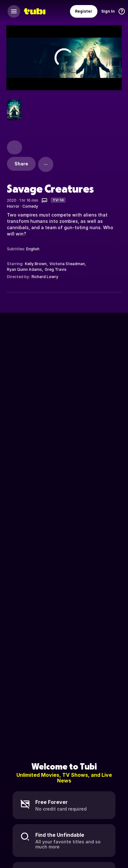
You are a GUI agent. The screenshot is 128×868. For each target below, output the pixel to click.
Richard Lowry (45, 277)
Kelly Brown (36, 264)
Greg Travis (56, 269)
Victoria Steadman (67, 264)
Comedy (30, 206)
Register (84, 11)
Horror (13, 206)
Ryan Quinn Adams (24, 269)
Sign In (108, 11)
